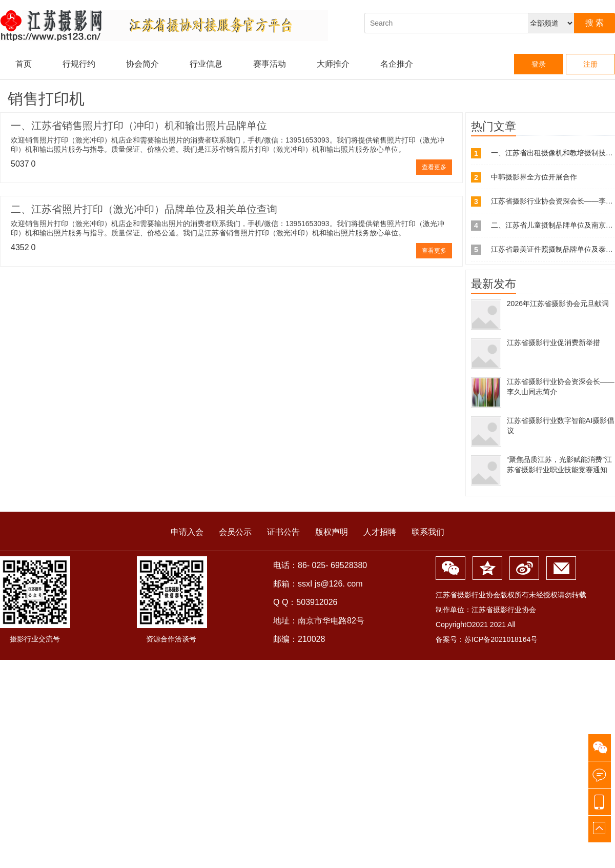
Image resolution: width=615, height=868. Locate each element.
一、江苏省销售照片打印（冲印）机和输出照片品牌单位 (139, 126)
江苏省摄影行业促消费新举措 (553, 342)
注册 (590, 64)
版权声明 (332, 532)
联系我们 (428, 532)
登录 (539, 64)
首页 (24, 64)
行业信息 (206, 64)
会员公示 (235, 532)
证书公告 (283, 532)
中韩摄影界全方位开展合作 (534, 177)
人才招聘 (380, 532)
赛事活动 (270, 64)
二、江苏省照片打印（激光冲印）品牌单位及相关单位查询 (144, 209)
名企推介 (397, 64)
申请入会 (187, 532)
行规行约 (79, 64)
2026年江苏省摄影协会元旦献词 (558, 304)
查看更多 (434, 167)
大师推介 (333, 64)
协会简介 (142, 64)
